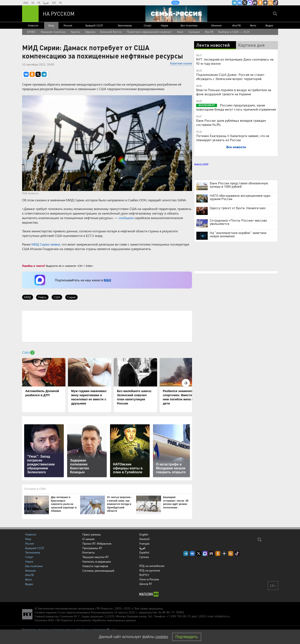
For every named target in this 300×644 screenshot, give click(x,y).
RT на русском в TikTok (276, 3)
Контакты (89, 552)
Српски (144, 557)
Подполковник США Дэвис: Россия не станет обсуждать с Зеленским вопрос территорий (230, 77)
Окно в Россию (149, 579)
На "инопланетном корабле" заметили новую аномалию (238, 234)
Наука (164, 25)
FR (39, 3)
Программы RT (92, 548)
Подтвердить (187, 637)
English (144, 534)
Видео (269, 25)
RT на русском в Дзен (265, 3)
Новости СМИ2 (201, 164)
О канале (88, 539)
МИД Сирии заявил (46, 244)
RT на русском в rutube (255, 3)
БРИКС (31, 32)
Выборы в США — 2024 (234, 32)
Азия (180, 32)
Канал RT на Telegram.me (234, 3)
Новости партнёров (95, 566)
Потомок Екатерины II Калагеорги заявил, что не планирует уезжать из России (233, 138)
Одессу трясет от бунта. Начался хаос (238, 208)
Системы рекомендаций (98, 571)
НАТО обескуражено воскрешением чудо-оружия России (241, 197)
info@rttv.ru (222, 616)
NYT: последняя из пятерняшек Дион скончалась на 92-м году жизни (235, 61)
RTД (175, 3)
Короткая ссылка (181, 63)
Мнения (216, 25)
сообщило (126, 218)
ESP (54, 3)
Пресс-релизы (92, 534)
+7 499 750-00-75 (179, 616)
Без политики (189, 25)
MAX (107, 280)
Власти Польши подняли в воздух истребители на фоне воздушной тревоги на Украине (234, 92)
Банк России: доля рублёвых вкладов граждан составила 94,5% (231, 122)
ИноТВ (236, 25)
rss (270, 3)
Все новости (236, 147)
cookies (162, 637)
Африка (90, 32)
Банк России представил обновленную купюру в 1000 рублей (239, 185)
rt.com (61, 612)
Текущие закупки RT (95, 557)
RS (60, 3)
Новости (33, 25)
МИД (28, 297)
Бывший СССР (94, 25)
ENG (26, 3)
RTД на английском (152, 566)
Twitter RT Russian (245, 3)
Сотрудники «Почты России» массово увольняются (238, 222)
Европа (75, 32)
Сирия (71, 297)
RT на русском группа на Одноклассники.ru (260, 3)
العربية (46, 3)
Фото (253, 25)
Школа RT (146, 584)
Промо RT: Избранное (97, 543)
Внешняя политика (53, 32)
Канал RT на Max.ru (250, 3)
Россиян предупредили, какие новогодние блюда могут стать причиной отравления (236, 107)
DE (33, 3)
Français (144, 544)
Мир (51, 25)
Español (144, 552)
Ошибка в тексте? (34, 266)
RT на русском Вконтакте (240, 3)
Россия (68, 25)
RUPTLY (144, 575)
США (57, 297)
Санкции (194, 32)
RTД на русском (150, 570)
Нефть (42, 297)
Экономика (125, 25)
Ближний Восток (111, 32)
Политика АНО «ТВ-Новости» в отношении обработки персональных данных (85, 620)
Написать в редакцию (97, 561)
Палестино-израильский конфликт (149, 32)
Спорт (148, 25)
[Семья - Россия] (176, 14)
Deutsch (145, 539)
